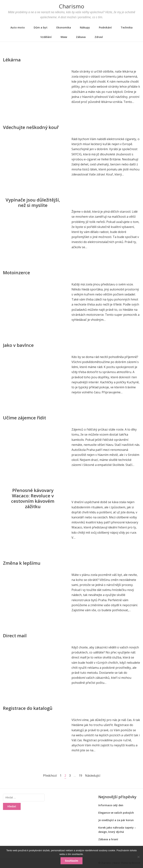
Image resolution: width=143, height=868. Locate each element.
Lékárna (12, 60)
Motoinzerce (16, 272)
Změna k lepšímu (22, 563)
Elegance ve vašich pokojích (116, 813)
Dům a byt (41, 27)
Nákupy (85, 27)
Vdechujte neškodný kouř (31, 127)
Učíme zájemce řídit (24, 418)
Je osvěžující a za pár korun (116, 820)
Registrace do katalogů (28, 708)
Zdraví (99, 37)
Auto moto (18, 27)
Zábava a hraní (108, 839)
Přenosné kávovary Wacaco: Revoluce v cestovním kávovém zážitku (33, 498)
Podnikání (105, 27)
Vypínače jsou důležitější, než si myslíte (33, 202)
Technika (127, 27)
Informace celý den (111, 805)
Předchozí (50, 776)
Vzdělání (46, 37)
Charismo (71, 6)
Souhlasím (72, 861)
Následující (93, 776)
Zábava (81, 37)
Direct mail (15, 636)
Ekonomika (64, 27)
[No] (138, 857)
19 (80, 775)
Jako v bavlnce (18, 345)
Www (64, 37)
